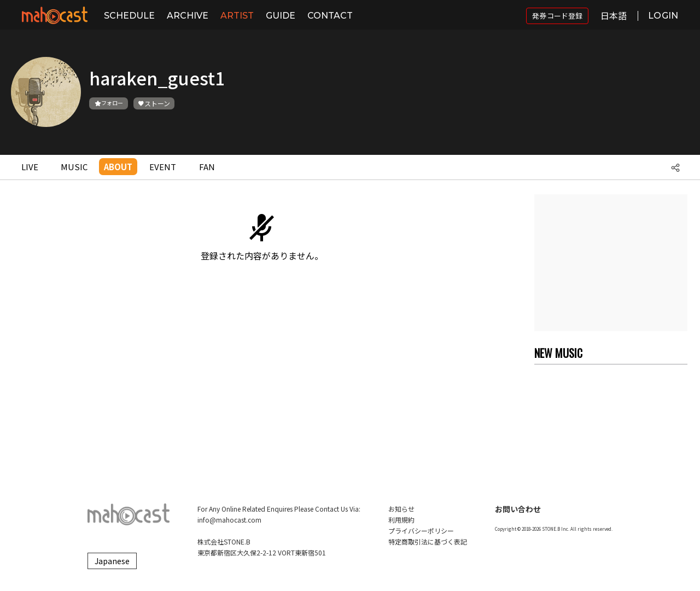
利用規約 (401, 520)
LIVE (30, 167)
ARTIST (237, 16)
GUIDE (281, 16)
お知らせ (401, 509)
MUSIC (74, 167)
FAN (207, 167)
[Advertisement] (611, 263)
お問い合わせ (518, 509)
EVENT (163, 167)
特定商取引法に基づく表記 (428, 541)
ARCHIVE (188, 16)
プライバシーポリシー (421, 531)
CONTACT (330, 16)
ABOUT (118, 167)
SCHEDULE (129, 16)
